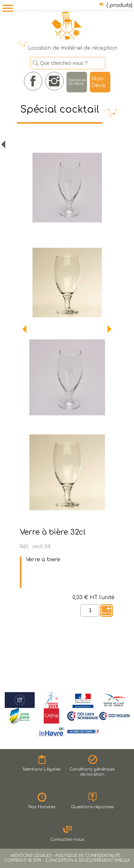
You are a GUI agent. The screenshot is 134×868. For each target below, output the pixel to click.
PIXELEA (122, 860)
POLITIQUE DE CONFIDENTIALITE (88, 856)
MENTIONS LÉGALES (31, 856)
